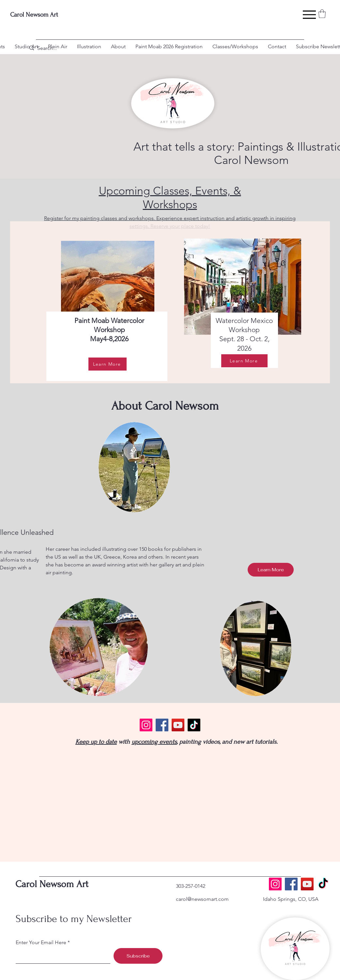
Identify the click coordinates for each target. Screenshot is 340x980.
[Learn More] (108, 364)
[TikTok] (194, 725)
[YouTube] (178, 725)
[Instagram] (146, 725)
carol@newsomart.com (202, 899)
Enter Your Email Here (41, 943)
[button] (322, 14)
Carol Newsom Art (34, 15)
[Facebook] (162, 725)
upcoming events (154, 742)
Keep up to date (96, 742)
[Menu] (309, 15)
